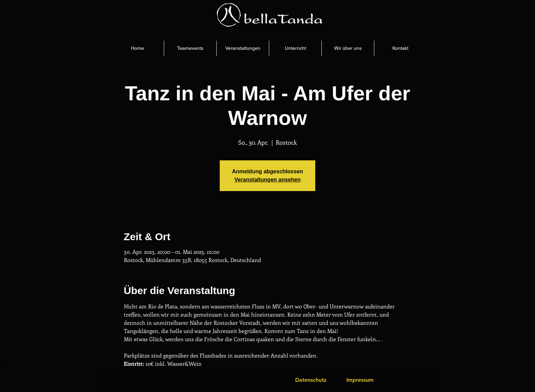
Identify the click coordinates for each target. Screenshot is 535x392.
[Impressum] (360, 380)
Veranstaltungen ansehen (267, 180)
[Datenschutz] (311, 380)
